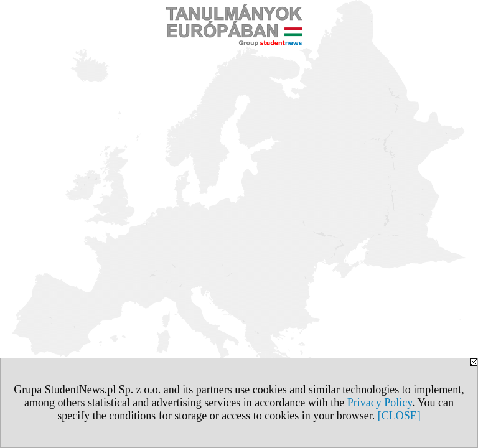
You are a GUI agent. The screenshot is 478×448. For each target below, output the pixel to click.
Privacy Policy (380, 403)
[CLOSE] (399, 416)
